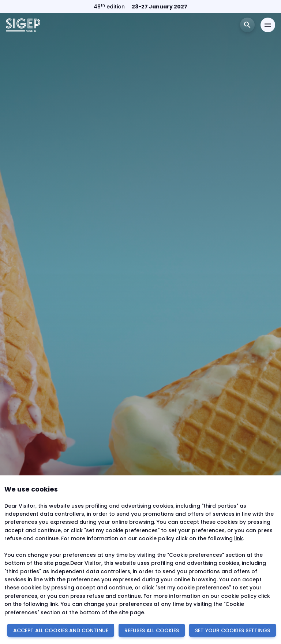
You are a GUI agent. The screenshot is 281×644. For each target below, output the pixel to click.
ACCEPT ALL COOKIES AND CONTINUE (61, 630)
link (239, 538)
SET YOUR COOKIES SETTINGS (233, 630)
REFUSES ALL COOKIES (152, 630)
